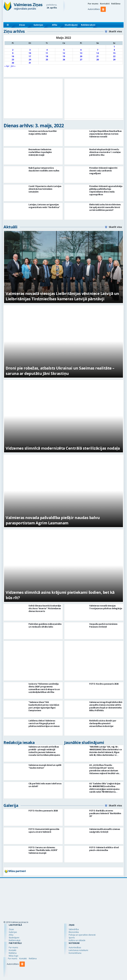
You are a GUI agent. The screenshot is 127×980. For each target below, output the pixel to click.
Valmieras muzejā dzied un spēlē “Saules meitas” (45, 766)
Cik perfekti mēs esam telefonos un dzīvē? (45, 785)
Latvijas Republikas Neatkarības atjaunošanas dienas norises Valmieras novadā (105, 134)
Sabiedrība (74, 929)
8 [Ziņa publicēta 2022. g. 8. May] (114, 50)
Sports (72, 938)
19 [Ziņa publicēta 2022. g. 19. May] (64, 56)
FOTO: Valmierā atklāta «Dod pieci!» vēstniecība (104, 849)
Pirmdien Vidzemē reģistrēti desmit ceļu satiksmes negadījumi (103, 171)
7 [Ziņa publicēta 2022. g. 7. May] (98, 50)
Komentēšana (75, 953)
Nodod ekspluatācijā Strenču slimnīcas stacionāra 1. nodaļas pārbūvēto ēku (105, 152)
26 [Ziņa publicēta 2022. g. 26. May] (64, 60)
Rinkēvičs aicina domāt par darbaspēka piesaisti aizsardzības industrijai (103, 723)
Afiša (55, 25)
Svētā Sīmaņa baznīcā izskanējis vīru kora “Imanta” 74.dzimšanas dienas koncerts (45, 608)
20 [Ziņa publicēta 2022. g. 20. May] (81, 56)
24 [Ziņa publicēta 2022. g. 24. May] (30, 60)
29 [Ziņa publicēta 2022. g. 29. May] (114, 60)
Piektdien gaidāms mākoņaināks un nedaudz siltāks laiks (45, 625)
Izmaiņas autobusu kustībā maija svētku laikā (43, 132)
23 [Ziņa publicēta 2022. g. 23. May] (13, 60)
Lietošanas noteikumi (78, 950)
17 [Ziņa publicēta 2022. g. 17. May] (30, 56)
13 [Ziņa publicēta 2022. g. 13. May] (81, 53)
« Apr (7, 66)
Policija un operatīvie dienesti (82, 935)
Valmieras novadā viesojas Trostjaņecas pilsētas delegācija (106, 607)
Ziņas (22, 25)
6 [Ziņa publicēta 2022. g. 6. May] (81, 50)
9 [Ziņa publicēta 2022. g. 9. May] (13, 53)
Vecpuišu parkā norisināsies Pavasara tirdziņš (103, 625)
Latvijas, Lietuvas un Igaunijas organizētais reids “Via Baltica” (44, 206)
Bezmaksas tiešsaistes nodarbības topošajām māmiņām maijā (40, 152)
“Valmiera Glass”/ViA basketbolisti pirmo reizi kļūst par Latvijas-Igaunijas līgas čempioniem (44, 706)
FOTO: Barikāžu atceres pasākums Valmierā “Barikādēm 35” (105, 813)
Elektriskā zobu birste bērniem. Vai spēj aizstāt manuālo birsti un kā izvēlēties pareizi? (105, 207)
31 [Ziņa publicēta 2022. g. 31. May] (30, 63)
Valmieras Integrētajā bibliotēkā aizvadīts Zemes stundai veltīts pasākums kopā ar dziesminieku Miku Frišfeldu (106, 706)
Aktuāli (11, 227)
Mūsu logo (14, 956)
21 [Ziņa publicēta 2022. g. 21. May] (98, 56)
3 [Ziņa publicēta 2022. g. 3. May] (30, 50)
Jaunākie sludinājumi (84, 742)
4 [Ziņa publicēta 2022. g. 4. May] (47, 50)
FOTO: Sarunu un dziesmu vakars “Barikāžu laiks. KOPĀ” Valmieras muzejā (43, 850)
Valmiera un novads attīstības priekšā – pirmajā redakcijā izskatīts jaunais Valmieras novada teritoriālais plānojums (44, 751)
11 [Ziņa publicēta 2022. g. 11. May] (47, 53)
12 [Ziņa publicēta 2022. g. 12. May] (64, 53)
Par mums (93, 4)
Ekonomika (74, 932)
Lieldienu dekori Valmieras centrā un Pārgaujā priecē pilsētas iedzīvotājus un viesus (44, 723)
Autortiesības (75, 947)
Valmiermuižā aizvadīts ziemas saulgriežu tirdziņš (105, 830)
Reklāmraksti (88, 25)
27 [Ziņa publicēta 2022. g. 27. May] (81, 60)
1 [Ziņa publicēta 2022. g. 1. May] (114, 47)
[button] (104, 16)
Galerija (11, 805)
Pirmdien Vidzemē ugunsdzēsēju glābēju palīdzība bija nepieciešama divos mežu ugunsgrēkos (106, 190)
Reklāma (116, 4)
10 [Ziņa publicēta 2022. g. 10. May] (30, 53)
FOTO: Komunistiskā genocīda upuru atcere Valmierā (44, 830)
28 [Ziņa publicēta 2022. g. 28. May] (98, 60)
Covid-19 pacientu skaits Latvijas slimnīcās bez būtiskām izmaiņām (45, 189)
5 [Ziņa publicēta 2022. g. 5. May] (64, 50)
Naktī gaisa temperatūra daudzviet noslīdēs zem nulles (44, 169)
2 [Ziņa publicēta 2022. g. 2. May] (13, 50)
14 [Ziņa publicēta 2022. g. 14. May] (98, 53)
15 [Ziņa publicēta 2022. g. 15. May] (114, 53)
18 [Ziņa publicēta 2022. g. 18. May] (47, 56)
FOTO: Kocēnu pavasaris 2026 (104, 684)
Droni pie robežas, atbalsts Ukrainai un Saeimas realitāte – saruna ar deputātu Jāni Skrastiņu (60, 371)
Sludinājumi (71, 25)
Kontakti (105, 4)
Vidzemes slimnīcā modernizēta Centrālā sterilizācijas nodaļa (63, 448)
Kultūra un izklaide (77, 940)
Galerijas (38, 25)
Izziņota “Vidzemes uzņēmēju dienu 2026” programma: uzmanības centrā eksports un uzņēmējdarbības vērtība (44, 688)
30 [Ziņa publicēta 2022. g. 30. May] (13, 63)
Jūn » (13, 66)
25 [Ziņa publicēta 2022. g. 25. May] (47, 60)
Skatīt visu (115, 31)
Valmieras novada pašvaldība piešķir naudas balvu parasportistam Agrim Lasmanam (53, 520)
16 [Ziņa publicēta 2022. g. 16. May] (13, 56)
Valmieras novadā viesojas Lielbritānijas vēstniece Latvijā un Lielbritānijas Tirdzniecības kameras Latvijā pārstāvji (62, 296)
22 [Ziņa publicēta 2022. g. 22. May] (114, 56)
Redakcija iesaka (19, 742)
